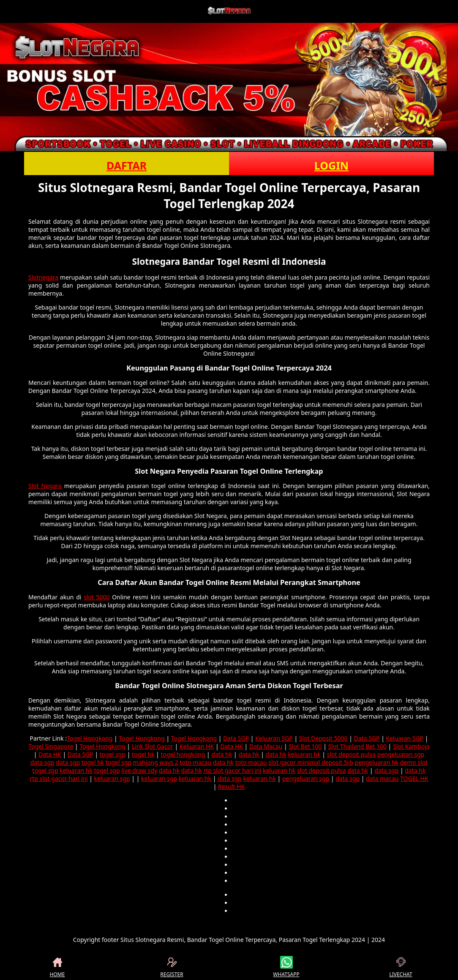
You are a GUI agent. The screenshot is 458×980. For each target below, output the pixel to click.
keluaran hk (304, 754)
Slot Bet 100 (305, 746)
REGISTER (172, 967)
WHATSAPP (286, 967)
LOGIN (331, 165)
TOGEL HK (414, 778)
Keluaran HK (197, 746)
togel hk (143, 754)
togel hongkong (183, 754)
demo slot (414, 762)
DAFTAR (127, 165)
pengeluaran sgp (401, 754)
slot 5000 (97, 597)
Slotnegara (43, 277)
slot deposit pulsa (352, 754)
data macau (382, 778)
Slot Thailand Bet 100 (357, 746)
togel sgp (113, 754)
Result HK (231, 786)
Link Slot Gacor (153, 746)
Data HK (232, 746)
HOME (57, 967)
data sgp (42, 762)
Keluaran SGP (274, 738)
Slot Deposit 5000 (323, 738)
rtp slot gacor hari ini (232, 770)
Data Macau (266, 746)
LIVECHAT (401, 967)
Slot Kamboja (411, 746)
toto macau (195, 762)
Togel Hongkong (90, 738)
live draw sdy (139, 770)
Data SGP (236, 738)
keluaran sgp (112, 778)
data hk (222, 754)
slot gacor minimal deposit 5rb (311, 762)
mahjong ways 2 (156, 762)
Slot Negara (45, 486)
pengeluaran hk (377, 762)
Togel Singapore (51, 746)
